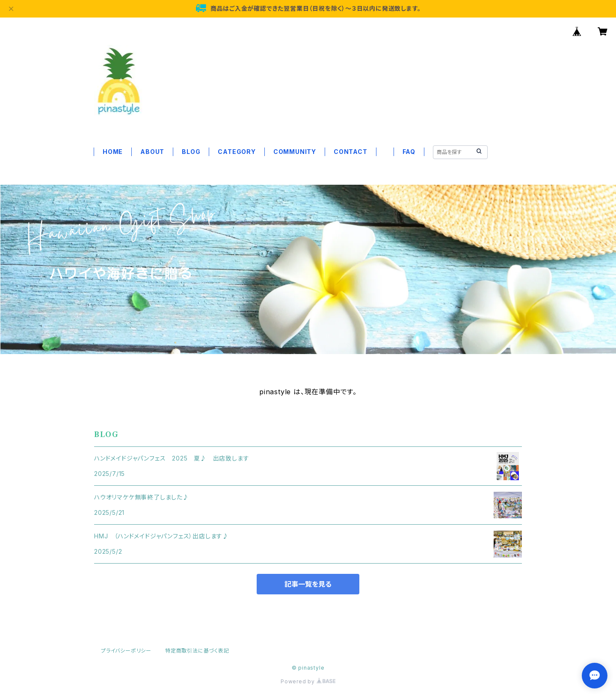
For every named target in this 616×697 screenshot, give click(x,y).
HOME (113, 152)
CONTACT (351, 152)
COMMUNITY (295, 152)
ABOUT (152, 152)
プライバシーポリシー (126, 651)
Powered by (308, 681)
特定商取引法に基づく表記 (197, 651)
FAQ (409, 152)
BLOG (191, 152)
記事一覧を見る (308, 584)
